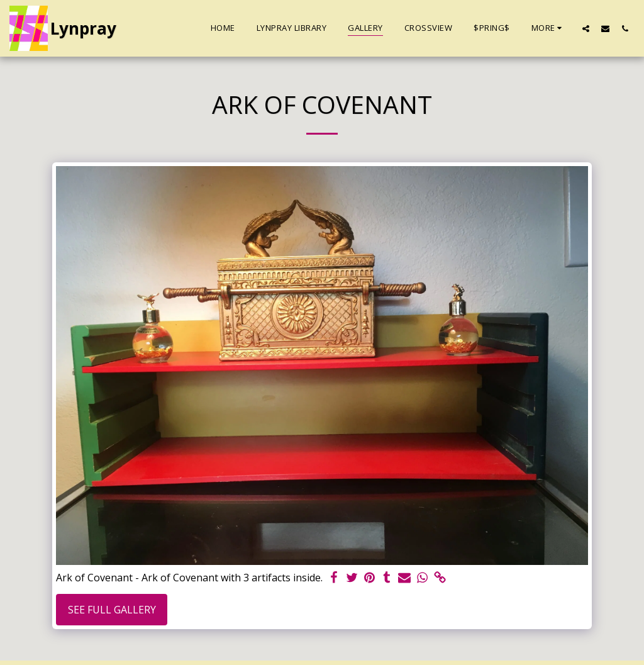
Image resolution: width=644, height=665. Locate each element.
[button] (586, 28)
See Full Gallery (112, 610)
